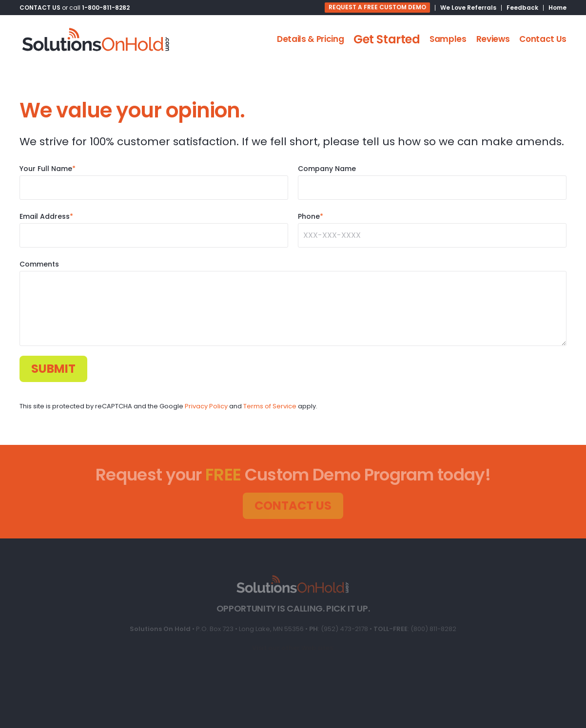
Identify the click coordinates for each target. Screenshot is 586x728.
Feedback (522, 8)
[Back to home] (96, 39)
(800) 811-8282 (433, 629)
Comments (39, 264)
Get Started (387, 39)
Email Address (46, 216)
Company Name (327, 169)
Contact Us (543, 39)
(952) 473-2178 (344, 629)
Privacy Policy (206, 406)
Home (557, 8)
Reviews (493, 39)
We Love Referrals (468, 8)
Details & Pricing (310, 39)
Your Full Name (48, 169)
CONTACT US (40, 8)
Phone (311, 216)
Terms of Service (270, 406)
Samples (448, 39)
